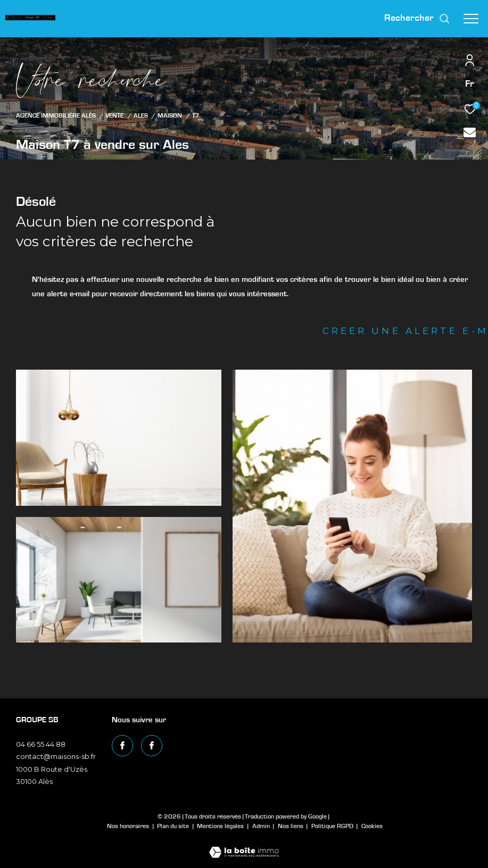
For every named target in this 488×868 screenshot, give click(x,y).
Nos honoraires (128, 826)
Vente (114, 116)
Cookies (372, 826)
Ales (141, 116)
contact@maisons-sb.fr (56, 756)
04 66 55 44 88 (41, 744)
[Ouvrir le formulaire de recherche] (417, 19)
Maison (170, 116)
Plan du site (174, 826)
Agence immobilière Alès (56, 116)
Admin (262, 826)
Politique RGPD (332, 826)
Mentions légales (221, 826)
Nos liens (291, 826)
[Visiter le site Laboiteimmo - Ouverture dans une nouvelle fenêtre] (244, 845)
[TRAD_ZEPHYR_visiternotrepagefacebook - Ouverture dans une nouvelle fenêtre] (122, 746)
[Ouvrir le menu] (471, 19)
